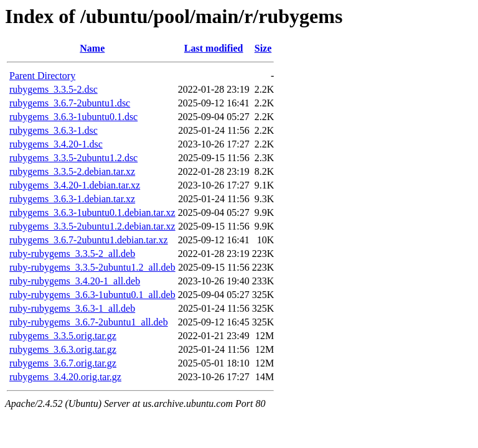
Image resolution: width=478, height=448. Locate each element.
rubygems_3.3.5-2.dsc (54, 89)
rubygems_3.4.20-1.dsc (56, 144)
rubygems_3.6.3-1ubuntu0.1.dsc (73, 117)
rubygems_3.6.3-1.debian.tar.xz (72, 199)
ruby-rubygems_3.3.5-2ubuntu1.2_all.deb (92, 267)
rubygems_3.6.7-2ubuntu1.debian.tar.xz (89, 240)
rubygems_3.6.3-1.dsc (54, 130)
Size (263, 48)
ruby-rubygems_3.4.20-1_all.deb (75, 281)
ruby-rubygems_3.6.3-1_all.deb (72, 308)
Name (92, 48)
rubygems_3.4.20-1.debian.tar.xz (75, 185)
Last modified (214, 48)
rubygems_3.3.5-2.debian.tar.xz (72, 171)
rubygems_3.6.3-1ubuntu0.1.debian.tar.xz (92, 212)
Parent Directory (42, 76)
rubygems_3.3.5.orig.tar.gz (63, 336)
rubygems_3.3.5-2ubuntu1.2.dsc (73, 158)
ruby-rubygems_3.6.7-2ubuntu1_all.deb (89, 322)
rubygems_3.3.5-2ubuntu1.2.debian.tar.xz (92, 226)
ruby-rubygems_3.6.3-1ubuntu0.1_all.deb (92, 295)
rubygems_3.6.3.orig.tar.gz (63, 349)
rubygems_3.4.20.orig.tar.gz (65, 377)
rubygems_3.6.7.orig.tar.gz (63, 363)
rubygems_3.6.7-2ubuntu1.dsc (70, 103)
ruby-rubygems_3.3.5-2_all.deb (72, 254)
